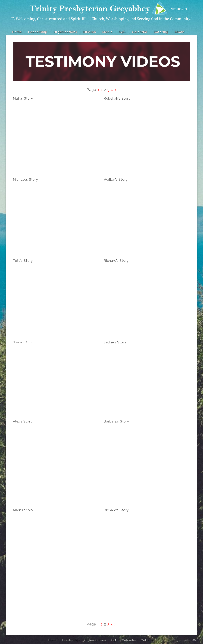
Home (17, 32)
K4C (122, 32)
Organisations (65, 32)
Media (107, 32)
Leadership (38, 32)
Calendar (140, 32)
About (180, 32)
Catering (161, 32)
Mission (90, 32)
